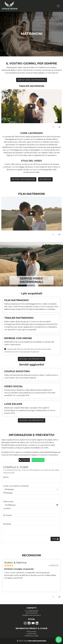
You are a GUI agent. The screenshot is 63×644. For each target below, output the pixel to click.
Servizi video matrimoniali (32, 80)
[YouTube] (33, 623)
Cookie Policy (32, 634)
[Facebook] (29, 623)
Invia (55, 539)
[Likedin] (37, 623)
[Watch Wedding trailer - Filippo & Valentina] (32, 106)
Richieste (7, 524)
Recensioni (45, 179)
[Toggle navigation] (58, 6)
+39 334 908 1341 (32, 613)
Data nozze (8, 502)
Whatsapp (8, 493)
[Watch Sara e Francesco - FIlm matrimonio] (32, 214)
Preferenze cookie (32, 636)
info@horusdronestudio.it (31, 615)
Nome (6, 477)
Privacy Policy (31, 632)
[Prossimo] (59, 127)
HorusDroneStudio (37, 641)
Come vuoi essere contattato (16, 486)
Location (7, 508)
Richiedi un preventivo (32, 359)
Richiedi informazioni (23, 179)
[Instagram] (25, 623)
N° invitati (7, 515)
